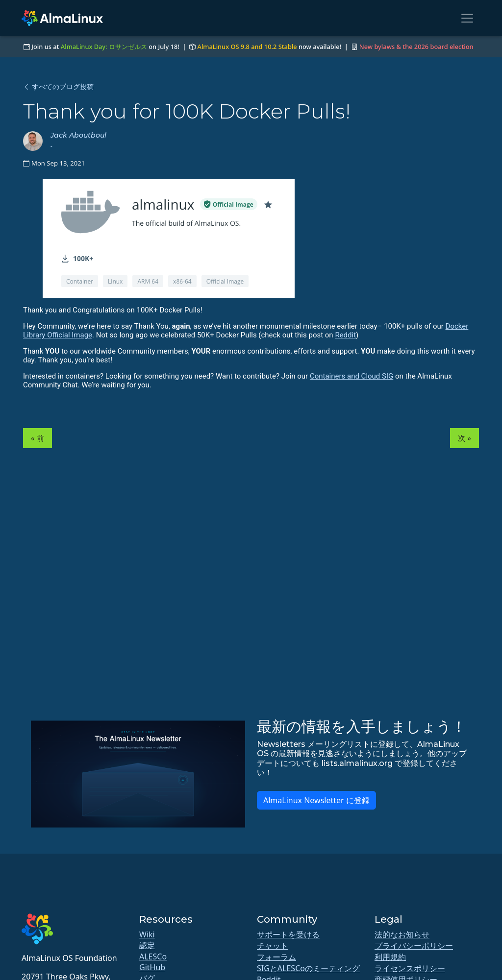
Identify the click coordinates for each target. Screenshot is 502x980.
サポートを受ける (288, 934)
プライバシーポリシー (414, 946)
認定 (147, 945)
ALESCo (153, 956)
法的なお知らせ (402, 934)
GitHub (152, 967)
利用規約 (390, 957)
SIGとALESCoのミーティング (308, 968)
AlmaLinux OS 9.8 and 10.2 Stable (247, 47)
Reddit (345, 335)
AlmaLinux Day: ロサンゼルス (104, 47)
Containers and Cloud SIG (351, 376)
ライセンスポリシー (410, 968)
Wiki (147, 934)
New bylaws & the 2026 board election (416, 47)
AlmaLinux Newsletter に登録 (316, 800)
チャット (273, 946)
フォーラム (276, 957)
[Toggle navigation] (467, 18)
